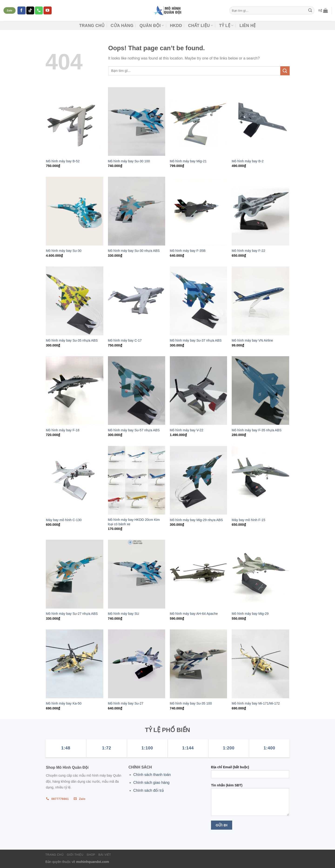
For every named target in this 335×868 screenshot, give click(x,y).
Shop (91, 855)
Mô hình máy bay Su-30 (64, 251)
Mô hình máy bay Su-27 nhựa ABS (72, 614)
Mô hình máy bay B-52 (63, 161)
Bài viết (105, 855)
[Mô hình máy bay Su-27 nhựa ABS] (75, 574)
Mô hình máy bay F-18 (63, 430)
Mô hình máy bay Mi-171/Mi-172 (256, 703)
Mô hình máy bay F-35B (188, 251)
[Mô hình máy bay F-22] (260, 211)
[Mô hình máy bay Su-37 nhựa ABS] (199, 301)
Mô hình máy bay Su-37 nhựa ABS (196, 340)
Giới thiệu (75, 855)
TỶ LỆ (226, 26)
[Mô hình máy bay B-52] (75, 122)
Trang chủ (92, 26)
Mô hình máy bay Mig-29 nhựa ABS (196, 520)
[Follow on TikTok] (30, 10)
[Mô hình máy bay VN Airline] (260, 301)
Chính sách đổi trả (149, 790)
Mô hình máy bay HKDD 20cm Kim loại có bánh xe (134, 522)
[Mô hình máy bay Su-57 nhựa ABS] (137, 391)
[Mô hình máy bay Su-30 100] (137, 122)
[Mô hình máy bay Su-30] (75, 211)
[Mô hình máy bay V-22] (199, 391)
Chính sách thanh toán (152, 775)
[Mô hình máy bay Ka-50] (75, 664)
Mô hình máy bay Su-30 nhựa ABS (134, 251)
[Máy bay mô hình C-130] (75, 480)
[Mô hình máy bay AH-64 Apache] (199, 574)
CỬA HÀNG (122, 26)
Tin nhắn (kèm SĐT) (250, 801)
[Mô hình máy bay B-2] (260, 122)
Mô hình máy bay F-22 (248, 251)
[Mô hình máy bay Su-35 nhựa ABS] (75, 301)
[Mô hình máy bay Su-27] (137, 664)
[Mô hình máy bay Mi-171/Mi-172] (260, 664)
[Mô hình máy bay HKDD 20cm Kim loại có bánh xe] (137, 480)
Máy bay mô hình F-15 (248, 520)
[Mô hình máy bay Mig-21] (199, 122)
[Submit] (310, 10)
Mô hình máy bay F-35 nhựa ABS (257, 430)
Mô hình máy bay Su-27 (126, 703)
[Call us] (39, 10)
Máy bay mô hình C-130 (64, 520)
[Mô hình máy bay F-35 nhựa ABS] (260, 391)
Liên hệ (248, 26)
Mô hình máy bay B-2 (248, 161)
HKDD (176, 26)
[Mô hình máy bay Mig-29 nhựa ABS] (199, 480)
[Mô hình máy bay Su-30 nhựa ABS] (137, 211)
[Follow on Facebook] (21, 10)
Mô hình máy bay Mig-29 (250, 614)
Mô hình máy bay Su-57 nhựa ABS (134, 430)
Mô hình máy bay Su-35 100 (191, 703)
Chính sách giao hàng (151, 783)
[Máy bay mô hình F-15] (260, 480)
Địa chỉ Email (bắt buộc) (250, 773)
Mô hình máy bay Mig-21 (188, 161)
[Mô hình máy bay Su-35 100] (199, 664)
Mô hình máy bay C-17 (125, 340)
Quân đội (152, 26)
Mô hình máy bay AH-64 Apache (194, 614)
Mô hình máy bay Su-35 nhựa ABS (72, 340)
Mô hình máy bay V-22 (187, 430)
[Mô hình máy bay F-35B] (199, 211)
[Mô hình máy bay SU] (137, 574)
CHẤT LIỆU (201, 26)
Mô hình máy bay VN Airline (252, 340)
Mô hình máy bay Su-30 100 (129, 161)
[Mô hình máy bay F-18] (75, 391)
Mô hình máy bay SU (124, 614)
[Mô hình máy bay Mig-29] (260, 574)
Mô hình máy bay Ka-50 (64, 703)
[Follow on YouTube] (47, 10)
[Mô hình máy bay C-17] (137, 301)
